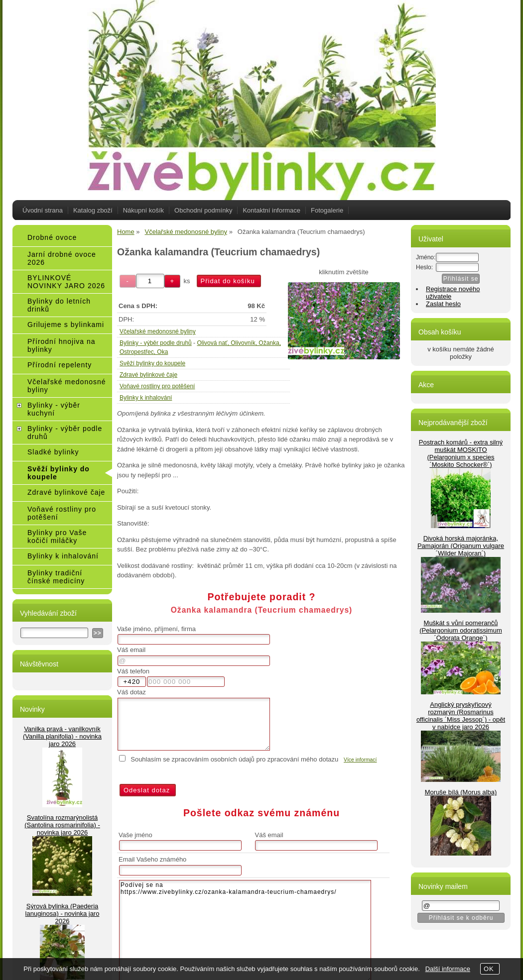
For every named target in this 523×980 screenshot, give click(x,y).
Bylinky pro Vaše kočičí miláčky (57, 537)
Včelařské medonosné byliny (158, 331)
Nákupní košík (143, 210)
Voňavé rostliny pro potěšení (157, 386)
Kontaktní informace (271, 210)
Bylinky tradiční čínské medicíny (56, 577)
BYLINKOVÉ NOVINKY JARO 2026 (66, 282)
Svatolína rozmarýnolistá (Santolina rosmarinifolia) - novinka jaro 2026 (62, 825)
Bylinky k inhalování (146, 398)
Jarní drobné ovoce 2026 (62, 258)
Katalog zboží (93, 210)
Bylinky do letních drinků (59, 305)
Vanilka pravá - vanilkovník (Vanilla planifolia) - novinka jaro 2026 (62, 736)
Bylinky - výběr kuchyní (54, 409)
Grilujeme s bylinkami (66, 325)
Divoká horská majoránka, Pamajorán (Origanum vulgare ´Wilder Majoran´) (461, 546)
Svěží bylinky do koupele (152, 363)
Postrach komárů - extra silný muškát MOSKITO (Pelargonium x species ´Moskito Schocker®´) (461, 453)
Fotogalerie (327, 210)
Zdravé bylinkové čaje (148, 375)
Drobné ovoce (52, 237)
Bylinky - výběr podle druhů (156, 343)
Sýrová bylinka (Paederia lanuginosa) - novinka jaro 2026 (63, 914)
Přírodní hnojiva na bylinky (62, 345)
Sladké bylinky (53, 452)
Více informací (360, 760)
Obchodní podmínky (203, 210)
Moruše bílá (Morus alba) (461, 792)
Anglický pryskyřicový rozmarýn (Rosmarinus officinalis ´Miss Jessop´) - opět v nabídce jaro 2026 (461, 716)
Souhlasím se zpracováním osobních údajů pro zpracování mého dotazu (234, 759)
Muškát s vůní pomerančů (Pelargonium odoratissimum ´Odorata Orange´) (460, 630)
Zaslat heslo (443, 304)
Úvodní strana (43, 210)
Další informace (448, 969)
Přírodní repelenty (60, 365)
